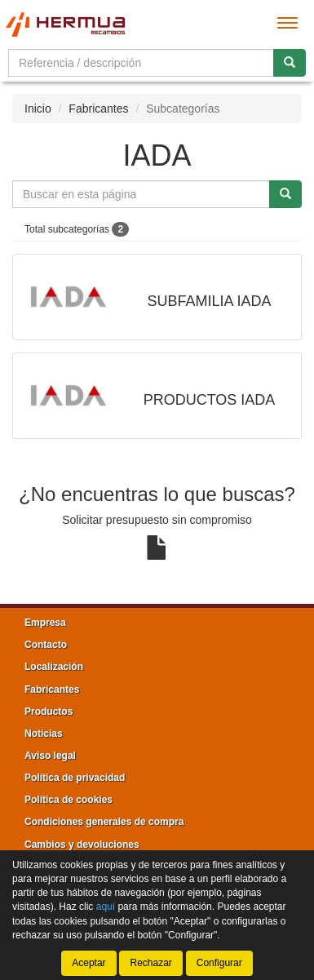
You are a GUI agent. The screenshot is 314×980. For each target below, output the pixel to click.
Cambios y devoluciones (82, 845)
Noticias (44, 734)
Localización (54, 667)
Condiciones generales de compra (104, 822)
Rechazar (150, 963)
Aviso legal (50, 756)
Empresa (45, 623)
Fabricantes (98, 109)
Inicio (38, 109)
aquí (106, 907)
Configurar (219, 963)
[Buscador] (141, 63)
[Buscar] (290, 63)
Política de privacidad (75, 778)
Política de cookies (69, 800)
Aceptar (88, 963)
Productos (49, 712)
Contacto (46, 645)
